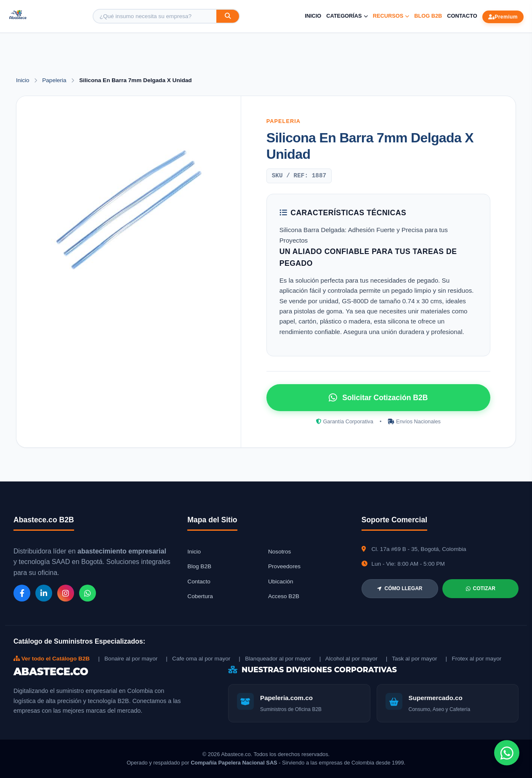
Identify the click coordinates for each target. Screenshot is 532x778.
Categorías (347, 16)
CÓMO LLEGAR (400, 588)
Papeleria (55, 80)
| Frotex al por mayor (474, 659)
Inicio (313, 16)
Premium (503, 17)
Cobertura (200, 596)
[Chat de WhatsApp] (507, 753)
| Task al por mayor (412, 659)
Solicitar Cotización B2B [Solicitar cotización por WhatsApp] (378, 398)
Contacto (462, 16)
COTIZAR (481, 588)
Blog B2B (428, 16)
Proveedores (284, 566)
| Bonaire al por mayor (128, 659)
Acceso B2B (284, 596)
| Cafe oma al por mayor (198, 659)
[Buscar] (228, 16)
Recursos (391, 16)
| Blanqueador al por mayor (275, 659)
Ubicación (281, 581)
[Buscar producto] (155, 16)
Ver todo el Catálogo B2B (52, 659)
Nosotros (279, 552)
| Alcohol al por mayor (348, 659)
